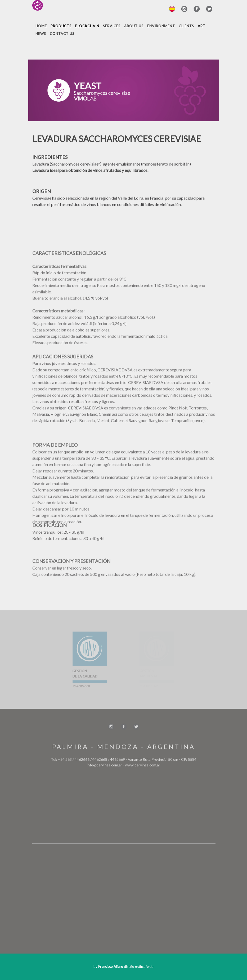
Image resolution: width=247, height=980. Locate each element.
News (41, 34)
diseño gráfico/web (126, 967)
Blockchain (87, 26)
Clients (186, 26)
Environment (161, 26)
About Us (134, 26)
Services (112, 26)
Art (202, 26)
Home (41, 26)
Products (61, 26)
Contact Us (62, 34)
